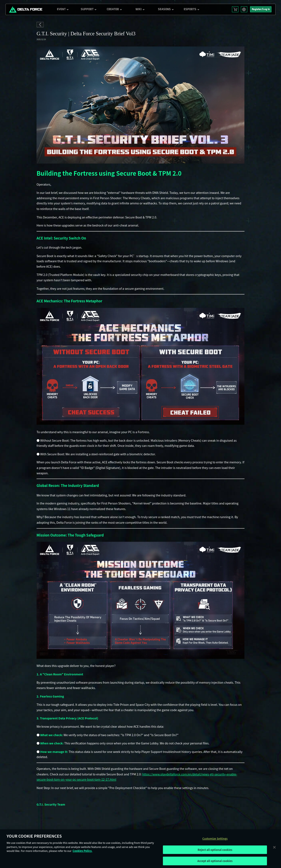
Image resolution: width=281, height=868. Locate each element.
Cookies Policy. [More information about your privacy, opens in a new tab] (82, 851)
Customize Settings (215, 839)
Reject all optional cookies (215, 850)
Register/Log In (261, 9)
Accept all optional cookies (215, 861)
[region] (140, 849)
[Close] (274, 847)
